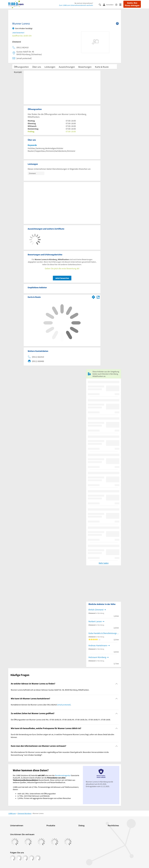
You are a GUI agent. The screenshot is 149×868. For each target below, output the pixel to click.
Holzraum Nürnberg (97, 657)
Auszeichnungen (67, 67)
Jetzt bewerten (62, 278)
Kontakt (18, 72)
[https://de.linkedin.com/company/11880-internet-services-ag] (32, 858)
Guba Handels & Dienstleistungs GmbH (104, 633)
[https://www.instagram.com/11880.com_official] (19, 858)
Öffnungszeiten (21, 67)
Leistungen (50, 67)
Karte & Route (102, 67)
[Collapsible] (117, 684)
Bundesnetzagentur (63, 775)
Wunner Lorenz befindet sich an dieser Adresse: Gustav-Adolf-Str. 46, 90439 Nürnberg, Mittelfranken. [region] (50, 690)
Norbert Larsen (95, 621)
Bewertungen (85, 67)
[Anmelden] (109, 5)
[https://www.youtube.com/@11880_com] (38, 858)
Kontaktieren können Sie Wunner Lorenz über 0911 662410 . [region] (41, 705)
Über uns (37, 67)
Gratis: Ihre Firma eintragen (132, 4)
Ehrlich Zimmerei (96, 610)
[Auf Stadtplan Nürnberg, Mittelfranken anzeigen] (98, 297)
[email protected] (64, 705)
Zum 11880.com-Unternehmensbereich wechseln (76, 5)
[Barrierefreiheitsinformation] (117, 4)
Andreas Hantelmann (98, 645)
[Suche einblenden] (101, 4)
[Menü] (121, 4)
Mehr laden (104, 563)
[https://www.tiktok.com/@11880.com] (25, 858)
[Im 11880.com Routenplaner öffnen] (93, 297)
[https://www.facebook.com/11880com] (13, 858)
